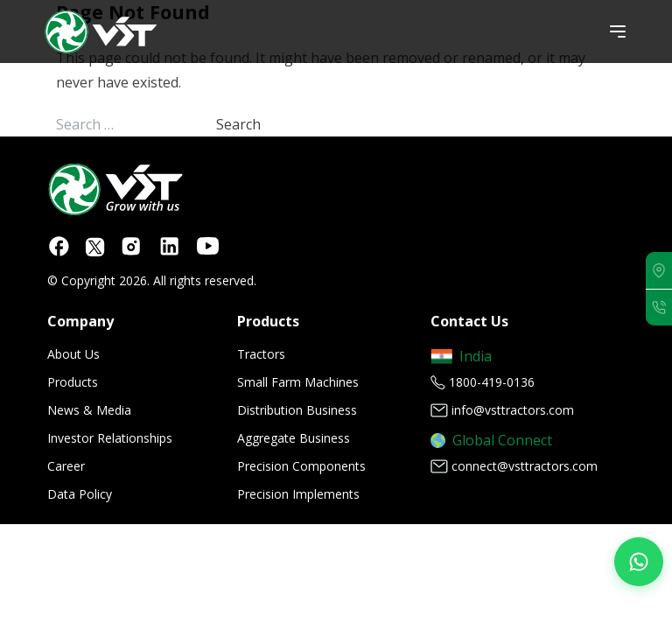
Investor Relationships (110, 438)
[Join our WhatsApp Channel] (639, 562)
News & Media (89, 410)
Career (66, 466)
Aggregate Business (294, 438)
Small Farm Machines (298, 382)
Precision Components (301, 466)
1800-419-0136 (492, 382)
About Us (73, 354)
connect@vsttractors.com (525, 466)
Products (73, 382)
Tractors (261, 354)
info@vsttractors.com (513, 410)
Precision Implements (298, 494)
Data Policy (80, 494)
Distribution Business (297, 410)
